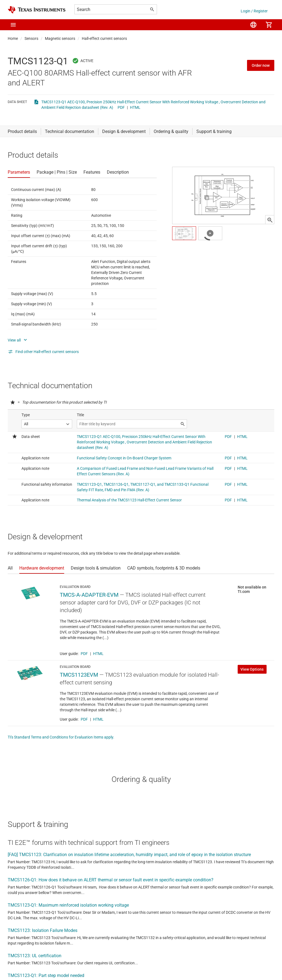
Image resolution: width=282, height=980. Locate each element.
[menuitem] (253, 25)
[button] (13, 25)
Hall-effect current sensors (104, 38)
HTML (135, 107)
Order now (261, 65)
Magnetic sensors (60, 38)
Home (13, 38)
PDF (121, 107)
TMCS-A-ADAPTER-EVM (89, 595)
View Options (252, 669)
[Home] (37, 10)
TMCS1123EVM (79, 675)
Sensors (31, 38)
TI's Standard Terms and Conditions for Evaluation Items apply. (61, 737)
